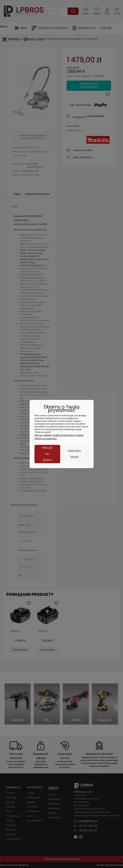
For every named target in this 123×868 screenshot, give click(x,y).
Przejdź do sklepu (47, 454)
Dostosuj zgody (74, 454)
